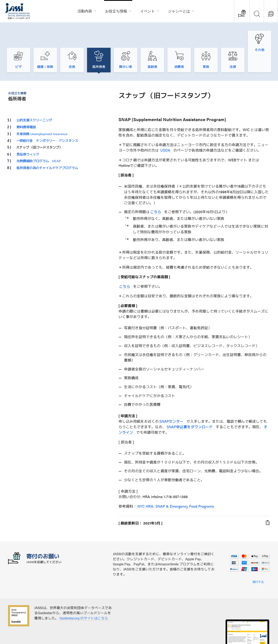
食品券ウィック (28, 137)
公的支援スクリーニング (34, 103)
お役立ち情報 (118, 10)
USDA (165, 133)
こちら (156, 195)
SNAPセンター (171, 404)
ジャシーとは (181, 10)
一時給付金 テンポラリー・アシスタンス (47, 124)
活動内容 (87, 10)
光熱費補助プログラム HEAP (39, 144)
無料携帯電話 (26, 110)
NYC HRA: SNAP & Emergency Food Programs (176, 489)
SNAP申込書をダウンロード (190, 410)
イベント (150, 10)
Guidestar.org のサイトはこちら (84, 601)
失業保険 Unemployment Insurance (42, 117)
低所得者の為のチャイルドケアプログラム (47, 151)
